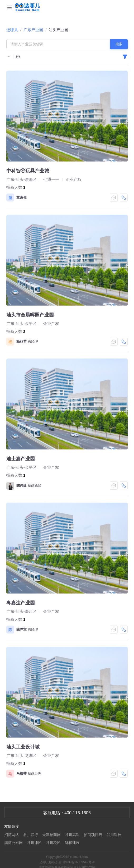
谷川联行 (31, 835)
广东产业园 (33, 30)
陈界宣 (21, 629)
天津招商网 (51, 835)
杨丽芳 (21, 341)
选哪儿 (12, 30)
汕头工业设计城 (23, 747)
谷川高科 (72, 835)
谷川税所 (53, 843)
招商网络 (12, 835)
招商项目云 (93, 835)
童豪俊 (21, 197)
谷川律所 (34, 843)
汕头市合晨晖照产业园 (30, 315)
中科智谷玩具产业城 (28, 171)
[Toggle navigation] (9, 7)
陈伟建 (21, 486)
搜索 (119, 44)
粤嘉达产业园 (21, 603)
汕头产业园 (58, 30)
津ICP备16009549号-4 (79, 862)
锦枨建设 (72, 843)
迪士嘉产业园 (21, 459)
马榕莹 (21, 773)
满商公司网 (13, 843)
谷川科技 (114, 835)
